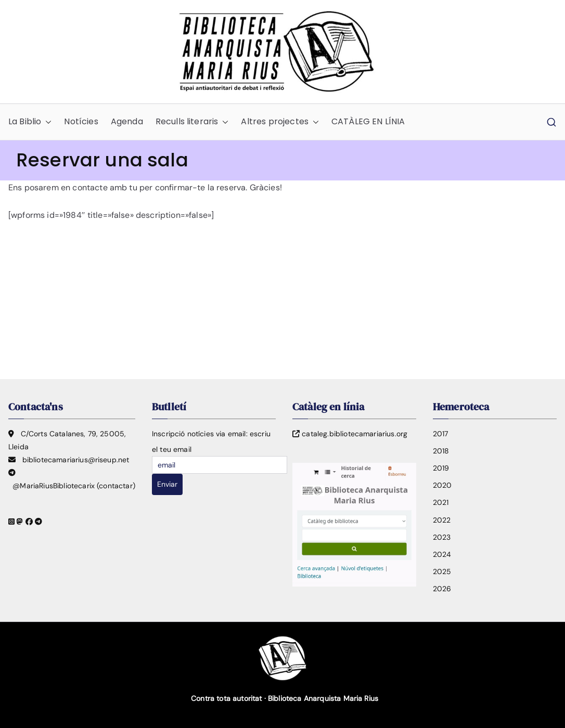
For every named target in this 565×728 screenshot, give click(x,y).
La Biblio (30, 122)
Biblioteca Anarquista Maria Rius (323, 698)
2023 (442, 537)
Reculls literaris (192, 122)
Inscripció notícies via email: (200, 434)
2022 (442, 520)
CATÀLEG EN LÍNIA (368, 121)
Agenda (127, 121)
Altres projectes (280, 122)
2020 (442, 485)
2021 (441, 502)
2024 (442, 554)
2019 (441, 468)
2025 (442, 571)
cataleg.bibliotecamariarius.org (355, 434)
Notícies (81, 121)
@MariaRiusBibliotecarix (54, 486)
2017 (441, 434)
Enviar (167, 484)
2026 (442, 589)
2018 (441, 451)
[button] (46, 122)
